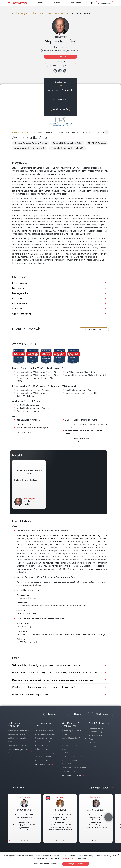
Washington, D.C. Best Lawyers (47, 742)
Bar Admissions (20, 303)
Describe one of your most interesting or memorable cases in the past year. (53, 680)
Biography (38, 132)
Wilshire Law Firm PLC (24, 815)
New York (52, 13)
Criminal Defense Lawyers (72, 757)
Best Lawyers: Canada (16, 734)
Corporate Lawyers (69, 764)
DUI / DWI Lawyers (69, 760)
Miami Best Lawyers (42, 760)
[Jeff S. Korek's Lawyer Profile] (60, 805)
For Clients (38, 3)
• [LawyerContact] (28, 840)
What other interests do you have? (31, 694)
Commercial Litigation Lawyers (74, 768)
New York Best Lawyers (44, 731)
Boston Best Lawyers (43, 757)
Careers (92, 743)
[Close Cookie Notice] (119, 854)
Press (91, 739)
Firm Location (19, 283)
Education (18, 298)
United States (37, 13)
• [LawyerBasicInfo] (21, 840)
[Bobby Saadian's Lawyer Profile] (24, 805)
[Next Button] (39, 818)
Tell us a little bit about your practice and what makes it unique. (46, 665)
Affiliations (18, 309)
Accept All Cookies (76, 864)
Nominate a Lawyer (96, 735)
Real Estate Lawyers (69, 771)
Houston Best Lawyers (44, 745)
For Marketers (74, 3)
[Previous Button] (9, 818)
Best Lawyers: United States (18, 731)
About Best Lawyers (97, 728)
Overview (48, 132)
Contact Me (60, 62)
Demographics (20, 293)
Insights (89, 132)
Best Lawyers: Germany (17, 745)
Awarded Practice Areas (22, 132)
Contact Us (93, 746)
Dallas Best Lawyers (42, 749)
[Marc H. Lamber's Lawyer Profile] (96, 805)
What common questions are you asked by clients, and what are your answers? (55, 672)
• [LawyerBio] (24, 840)
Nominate (78, 714)
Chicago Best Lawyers (43, 738)
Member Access (103, 714)
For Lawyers (55, 3)
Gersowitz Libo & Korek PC (60, 815)
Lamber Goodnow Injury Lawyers (96, 815)
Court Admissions (22, 314)
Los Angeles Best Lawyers (45, 734)
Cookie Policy (69, 858)
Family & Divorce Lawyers (72, 753)
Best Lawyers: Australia (17, 738)
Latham (64, 13)
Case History (99, 132)
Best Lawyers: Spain (15, 742)
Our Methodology (96, 732)
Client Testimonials (61, 132)
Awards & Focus (77, 132)
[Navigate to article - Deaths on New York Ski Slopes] (29, 484)
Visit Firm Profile (60, 109)
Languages (18, 288)
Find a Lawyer (20, 13)
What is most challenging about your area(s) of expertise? (43, 687)
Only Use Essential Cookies (45, 864)
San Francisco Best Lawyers (46, 753)
